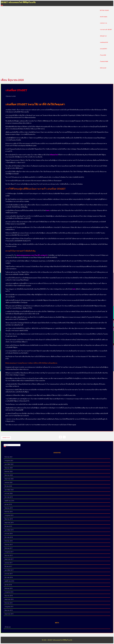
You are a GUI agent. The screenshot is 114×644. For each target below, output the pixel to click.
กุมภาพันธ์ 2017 (9, 570)
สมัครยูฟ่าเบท (103, 36)
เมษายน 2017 (8, 563)
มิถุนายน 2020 (9, 475)
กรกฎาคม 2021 (9, 461)
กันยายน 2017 (9, 544)
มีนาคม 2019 (8, 526)
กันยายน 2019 (9, 508)
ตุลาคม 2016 (8, 585)
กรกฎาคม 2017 (9, 552)
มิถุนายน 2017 (9, 555)
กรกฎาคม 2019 (9, 515)
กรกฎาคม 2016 (9, 592)
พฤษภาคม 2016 (9, 599)
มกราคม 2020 (9, 493)
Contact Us (103, 23)
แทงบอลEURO (103, 49)
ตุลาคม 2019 (8, 504)
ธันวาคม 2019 (9, 497)
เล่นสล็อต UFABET (16, 90)
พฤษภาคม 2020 (9, 479)
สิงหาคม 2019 (9, 512)
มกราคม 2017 (9, 574)
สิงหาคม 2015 (9, 603)
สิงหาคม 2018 (9, 541)
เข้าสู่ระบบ (8, 627)
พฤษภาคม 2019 (9, 523)
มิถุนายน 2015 (9, 610)
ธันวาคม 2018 (9, 537)
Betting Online (104, 10)
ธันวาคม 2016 (9, 577)
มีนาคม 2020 (8, 486)
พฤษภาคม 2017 (9, 559)
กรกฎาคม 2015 (9, 607)
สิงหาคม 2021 (9, 457)
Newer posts (6, 438)
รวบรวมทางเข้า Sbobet (106, 30)
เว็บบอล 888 (103, 55)
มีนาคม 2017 (8, 566)
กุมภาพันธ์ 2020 (9, 490)
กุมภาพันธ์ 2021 (9, 464)
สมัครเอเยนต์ (103, 68)
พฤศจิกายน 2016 (9, 581)
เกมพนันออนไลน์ (104, 42)
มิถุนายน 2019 (9, 519)
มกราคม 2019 (9, 534)
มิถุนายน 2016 (9, 596)
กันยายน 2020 (9, 468)
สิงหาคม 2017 (9, 548)
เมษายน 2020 (8, 482)
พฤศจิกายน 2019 (9, 501)
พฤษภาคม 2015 (9, 614)
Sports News (104, 17)
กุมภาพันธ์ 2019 (9, 530)
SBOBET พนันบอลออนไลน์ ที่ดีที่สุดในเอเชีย (18, 2)
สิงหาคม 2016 (9, 588)
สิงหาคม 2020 (9, 471)
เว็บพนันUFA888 (104, 62)
